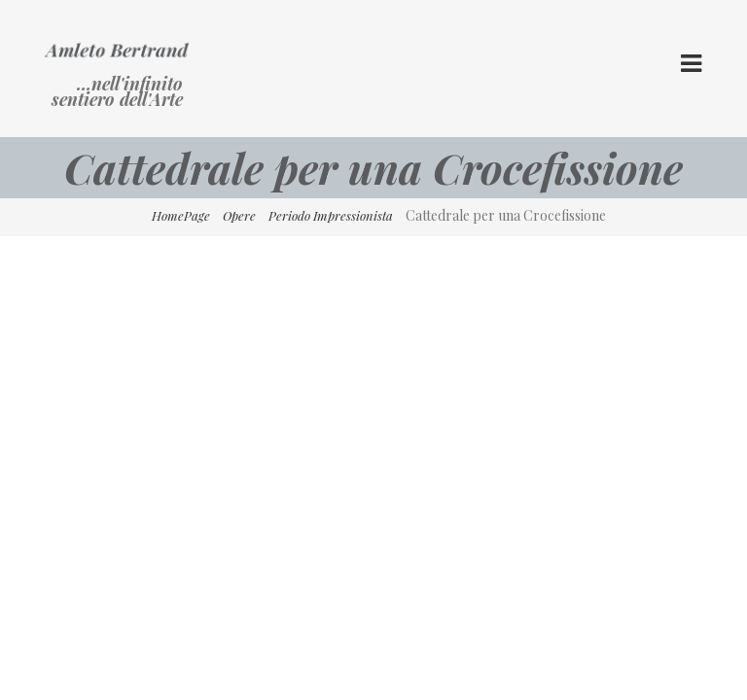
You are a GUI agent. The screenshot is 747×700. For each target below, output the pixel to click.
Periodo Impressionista (331, 215)
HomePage (181, 215)
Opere (239, 215)
